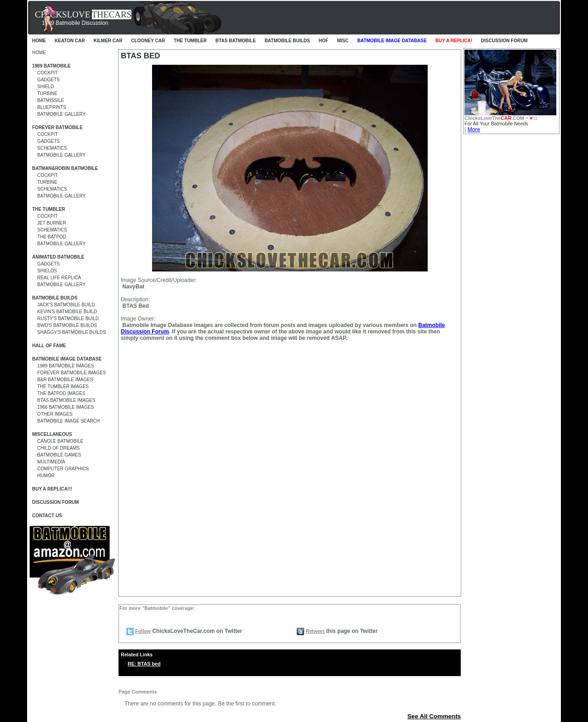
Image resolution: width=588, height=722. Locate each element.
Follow (143, 631)
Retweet (315, 631)
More (474, 130)
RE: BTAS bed (144, 664)
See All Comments (434, 716)
